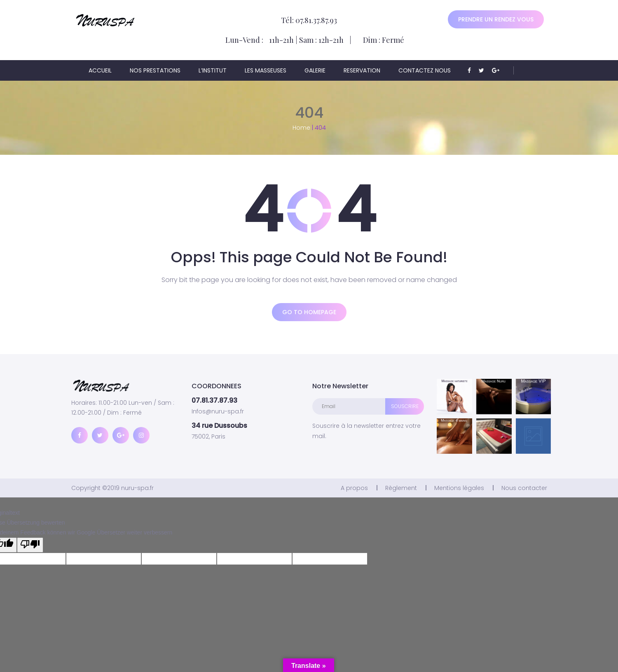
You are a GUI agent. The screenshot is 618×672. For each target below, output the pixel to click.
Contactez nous (425, 70)
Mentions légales (459, 488)
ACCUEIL (100, 70)
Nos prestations (155, 70)
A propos (354, 488)
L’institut (213, 70)
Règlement (401, 488)
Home (301, 128)
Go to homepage (309, 312)
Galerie (315, 70)
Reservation (362, 70)
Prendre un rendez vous (496, 19)
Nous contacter (524, 488)
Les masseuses (266, 70)
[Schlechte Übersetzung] (30, 545)
